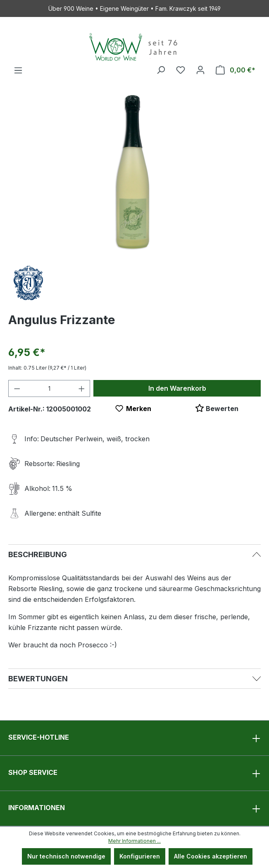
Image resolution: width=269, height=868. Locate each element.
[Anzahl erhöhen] (82, 388)
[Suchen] (161, 70)
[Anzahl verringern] (17, 388)
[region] (134, 173)
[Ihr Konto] (200, 70)
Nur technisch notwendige (66, 856)
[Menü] (18, 70)
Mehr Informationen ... (134, 841)
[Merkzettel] (181, 70)
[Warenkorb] (236, 70)
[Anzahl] (49, 388)
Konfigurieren (140, 856)
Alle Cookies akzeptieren (211, 856)
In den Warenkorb (177, 388)
